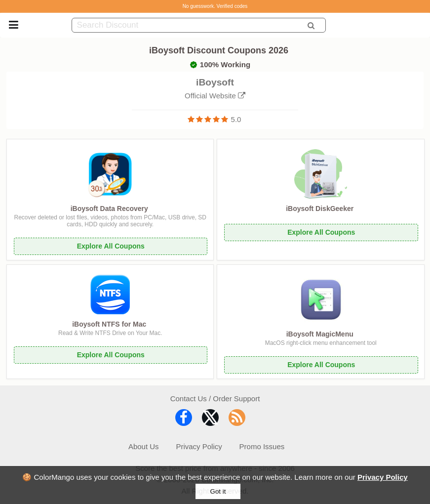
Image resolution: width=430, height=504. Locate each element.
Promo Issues (262, 446)
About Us (144, 446)
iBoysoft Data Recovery (109, 209)
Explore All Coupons (111, 246)
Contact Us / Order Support (215, 399)
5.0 (236, 119)
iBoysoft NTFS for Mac (109, 324)
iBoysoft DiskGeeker (320, 209)
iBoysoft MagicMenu (320, 334)
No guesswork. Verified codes (215, 6)
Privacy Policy (383, 477)
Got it (218, 491)
